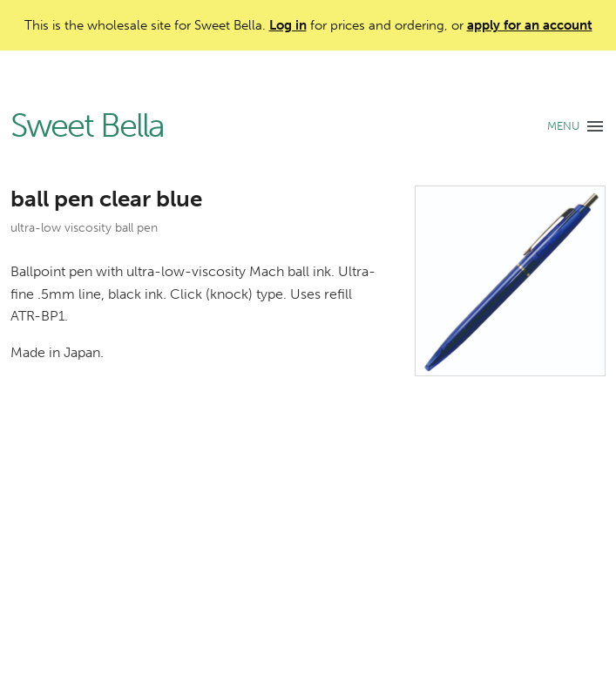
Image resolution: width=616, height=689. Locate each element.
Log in (288, 25)
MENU (563, 126)
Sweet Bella (87, 126)
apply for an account (530, 25)
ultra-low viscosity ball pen (84, 228)
